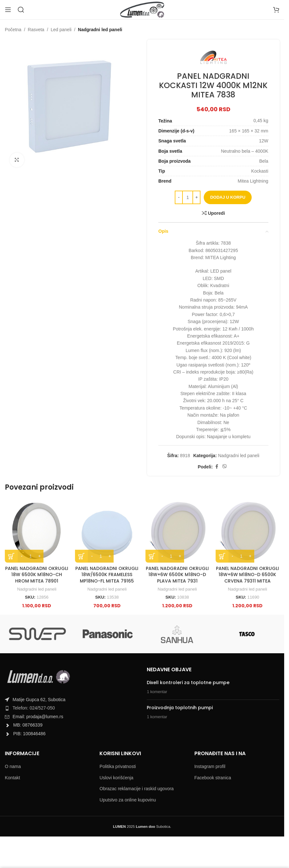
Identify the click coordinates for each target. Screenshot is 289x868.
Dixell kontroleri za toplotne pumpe (188, 683)
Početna (13, 30)
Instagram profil (210, 766)
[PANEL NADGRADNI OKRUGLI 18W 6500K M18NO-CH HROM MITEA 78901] (37, 530)
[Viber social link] (225, 467)
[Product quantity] (188, 197)
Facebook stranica (213, 778)
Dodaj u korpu (228, 197)
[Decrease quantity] (179, 197)
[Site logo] (142, 9)
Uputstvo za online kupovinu (128, 800)
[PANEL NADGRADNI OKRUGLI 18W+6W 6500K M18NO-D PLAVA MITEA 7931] (177, 530)
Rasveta (36, 30)
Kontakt (12, 778)
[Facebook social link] (217, 467)
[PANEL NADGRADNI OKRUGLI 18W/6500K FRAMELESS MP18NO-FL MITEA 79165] (107, 530)
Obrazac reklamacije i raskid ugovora (136, 789)
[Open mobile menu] (8, 10)
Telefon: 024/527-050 (34, 708)
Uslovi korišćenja (116, 778)
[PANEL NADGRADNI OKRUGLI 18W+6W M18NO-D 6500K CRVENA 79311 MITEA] (247, 530)
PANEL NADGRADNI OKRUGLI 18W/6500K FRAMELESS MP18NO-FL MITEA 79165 (107, 575)
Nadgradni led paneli (100, 30)
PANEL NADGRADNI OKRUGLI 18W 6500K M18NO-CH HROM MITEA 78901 (37, 575)
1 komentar (157, 692)
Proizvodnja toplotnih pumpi (180, 708)
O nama (13, 766)
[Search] (21, 10)
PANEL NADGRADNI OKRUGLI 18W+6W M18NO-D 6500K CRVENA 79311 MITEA (247, 575)
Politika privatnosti (118, 766)
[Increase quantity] (196, 197)
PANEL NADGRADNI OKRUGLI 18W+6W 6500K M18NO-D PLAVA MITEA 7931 (177, 575)
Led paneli (61, 30)
